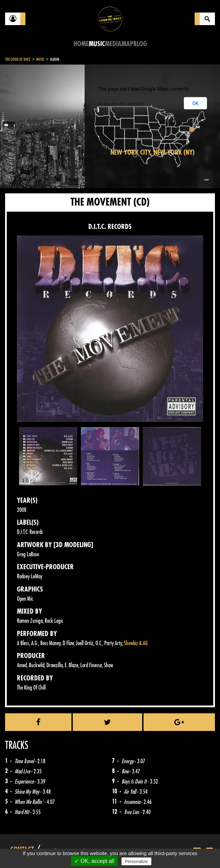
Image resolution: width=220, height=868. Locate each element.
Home (81, 44)
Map (127, 44)
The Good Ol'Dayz (18, 59)
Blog (140, 44)
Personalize (136, 861)
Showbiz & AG (136, 643)
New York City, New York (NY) (152, 152)
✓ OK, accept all (94, 861)
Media (113, 44)
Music (97, 44)
